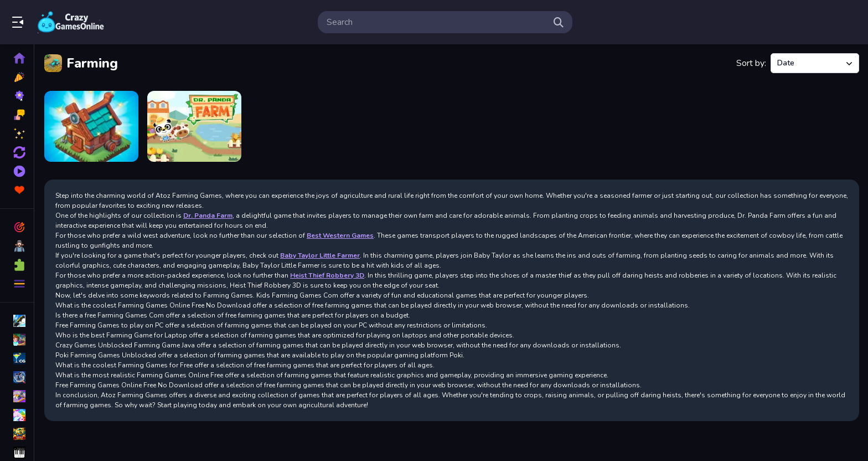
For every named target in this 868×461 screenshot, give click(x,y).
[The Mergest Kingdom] (91, 126)
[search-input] (436, 22)
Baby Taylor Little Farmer (320, 255)
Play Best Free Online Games (71, 22)
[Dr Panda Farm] (194, 126)
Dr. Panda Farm (208, 216)
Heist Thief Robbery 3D (327, 275)
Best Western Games (340, 235)
